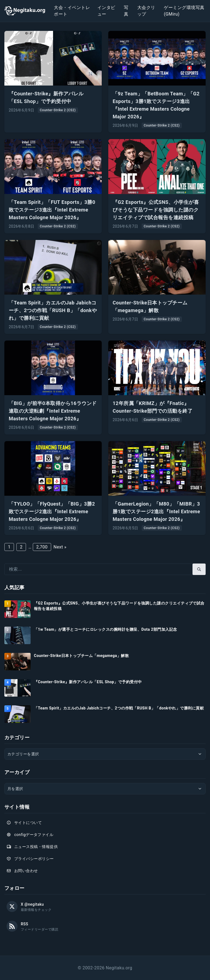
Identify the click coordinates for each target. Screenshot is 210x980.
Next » (60, 547)
